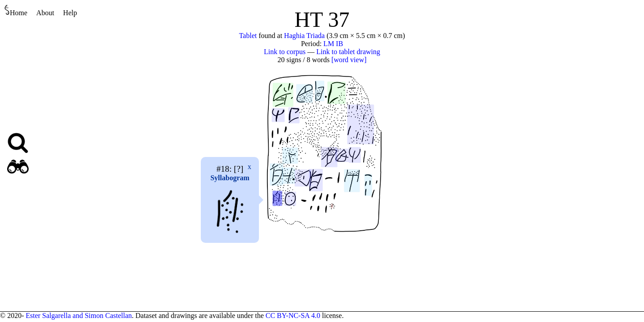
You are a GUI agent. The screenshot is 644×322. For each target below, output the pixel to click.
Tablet (248, 36)
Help (70, 13)
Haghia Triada (304, 36)
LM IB (333, 44)
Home (16, 11)
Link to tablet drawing (348, 52)
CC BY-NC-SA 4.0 (293, 316)
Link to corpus (285, 52)
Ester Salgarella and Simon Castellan (78, 316)
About (45, 13)
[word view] (349, 60)
